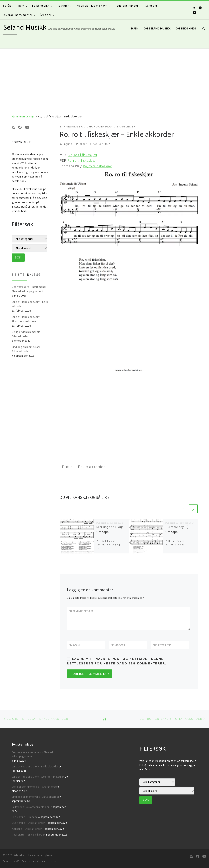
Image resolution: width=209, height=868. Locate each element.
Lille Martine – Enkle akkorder (28, 823)
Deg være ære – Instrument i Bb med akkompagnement (29, 289)
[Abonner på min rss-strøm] (194, 8)
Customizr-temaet (47, 861)
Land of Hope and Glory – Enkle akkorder (30, 304)
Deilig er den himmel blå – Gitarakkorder (27, 334)
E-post (118, 645)
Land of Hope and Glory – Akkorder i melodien (27, 319)
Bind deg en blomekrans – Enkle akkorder (27, 349)
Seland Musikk (22, 855)
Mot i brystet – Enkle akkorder (28, 835)
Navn (74, 645)
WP (18, 861)
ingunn (68, 144)
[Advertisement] (104, 79)
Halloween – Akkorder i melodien (31, 807)
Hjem (15, 116)
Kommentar (81, 611)
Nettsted (162, 645)
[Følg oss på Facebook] (200, 8)
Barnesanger (28, 116)
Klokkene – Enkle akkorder (27, 829)
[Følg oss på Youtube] (194, 13)
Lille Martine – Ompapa (25, 817)
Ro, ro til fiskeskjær (83, 155)
